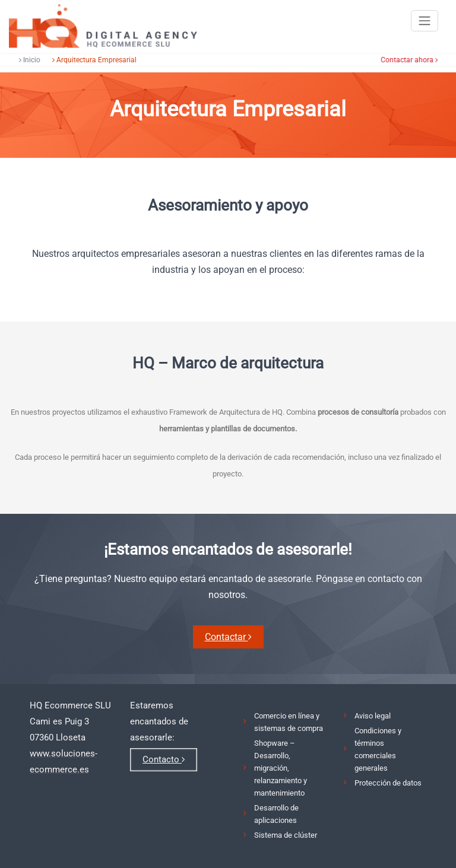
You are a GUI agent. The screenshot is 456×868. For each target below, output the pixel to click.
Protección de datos (388, 783)
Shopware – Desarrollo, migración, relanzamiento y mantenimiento (281, 768)
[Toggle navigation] (425, 21)
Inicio (28, 60)
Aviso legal (373, 716)
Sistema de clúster (286, 835)
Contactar (228, 637)
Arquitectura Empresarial (93, 60)
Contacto (164, 759)
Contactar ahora (410, 60)
